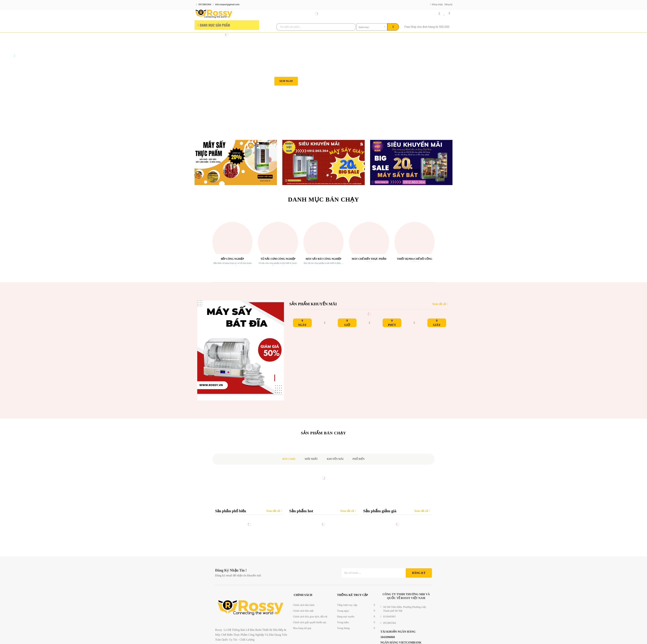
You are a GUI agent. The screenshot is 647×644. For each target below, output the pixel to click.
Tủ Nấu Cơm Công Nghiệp (278, 259)
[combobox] (372, 27)
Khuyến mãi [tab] (335, 459)
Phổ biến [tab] (359, 459)
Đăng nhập (437, 5)
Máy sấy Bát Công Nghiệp (323, 259)
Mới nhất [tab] (311, 459)
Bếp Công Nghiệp (232, 259)
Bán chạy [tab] (289, 459)
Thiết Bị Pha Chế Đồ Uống (415, 259)
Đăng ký (448, 5)
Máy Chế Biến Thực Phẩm (369, 259)
